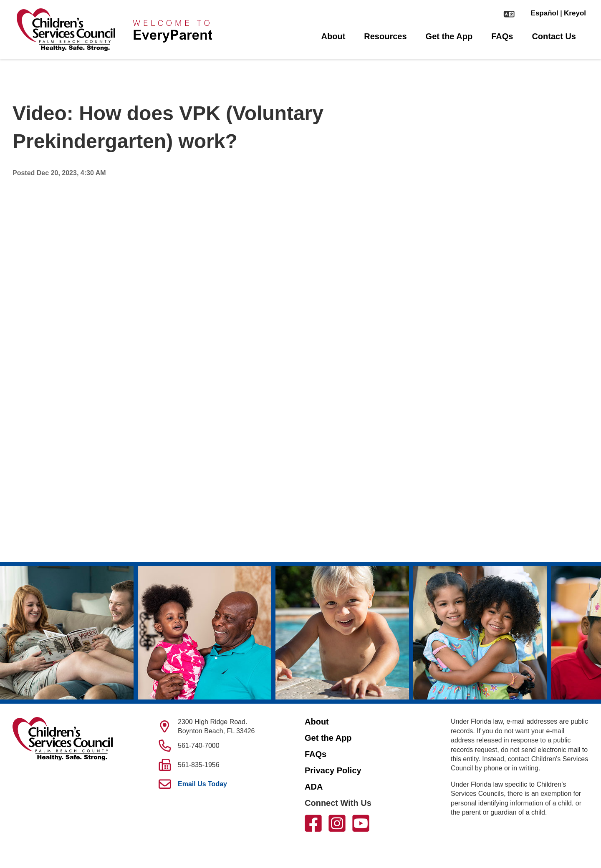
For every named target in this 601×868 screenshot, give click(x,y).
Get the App (449, 36)
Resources (385, 36)
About (333, 36)
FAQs (502, 36)
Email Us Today (202, 784)
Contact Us (554, 36)
